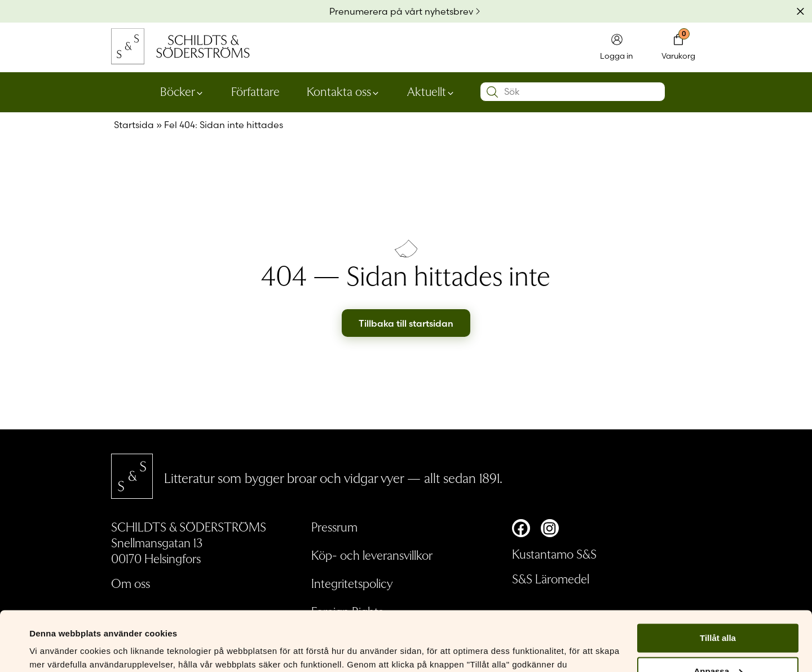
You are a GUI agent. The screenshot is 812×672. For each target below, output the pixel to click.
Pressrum (334, 526)
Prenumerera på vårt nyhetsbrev (401, 11)
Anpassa (718, 612)
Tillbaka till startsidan (406, 323)
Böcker (178, 91)
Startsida (134, 125)
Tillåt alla (718, 579)
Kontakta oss (339, 91)
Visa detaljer (54, 650)
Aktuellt (427, 91)
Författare (255, 91)
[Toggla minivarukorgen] (678, 48)
